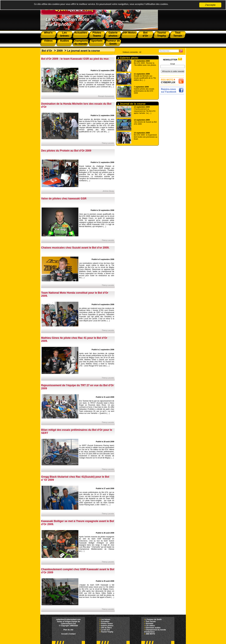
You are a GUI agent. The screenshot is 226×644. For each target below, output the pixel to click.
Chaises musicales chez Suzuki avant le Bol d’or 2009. (75, 248)
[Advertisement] (173, 139)
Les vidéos (150, 626)
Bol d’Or (47, 51)
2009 (60, 51)
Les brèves (106, 619)
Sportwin (149, 624)
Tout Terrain (151, 622)
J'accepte (210, 5)
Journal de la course (132, 104)
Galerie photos (107, 626)
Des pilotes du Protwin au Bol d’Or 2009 (66, 151)
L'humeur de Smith (154, 619)
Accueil (64, 634)
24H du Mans (106, 628)
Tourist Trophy (107, 632)
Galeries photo (128, 58)
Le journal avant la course (84, 51)
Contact (72, 634)
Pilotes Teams (107, 624)
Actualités (105, 622)
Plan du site (68, 630)
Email (173, 64)
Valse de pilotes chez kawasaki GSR (64, 199)
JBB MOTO (150, 634)
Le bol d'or (106, 630)
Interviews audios (153, 628)
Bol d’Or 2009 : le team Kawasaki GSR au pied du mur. (75, 59)
